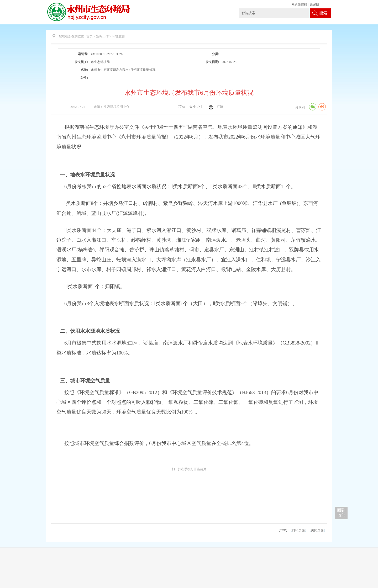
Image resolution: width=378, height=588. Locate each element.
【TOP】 (283, 530)
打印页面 (298, 530)
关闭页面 (317, 530)
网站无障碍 (299, 5)
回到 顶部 (341, 513)
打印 (220, 107)
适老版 (314, 5)
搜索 (323, 13)
